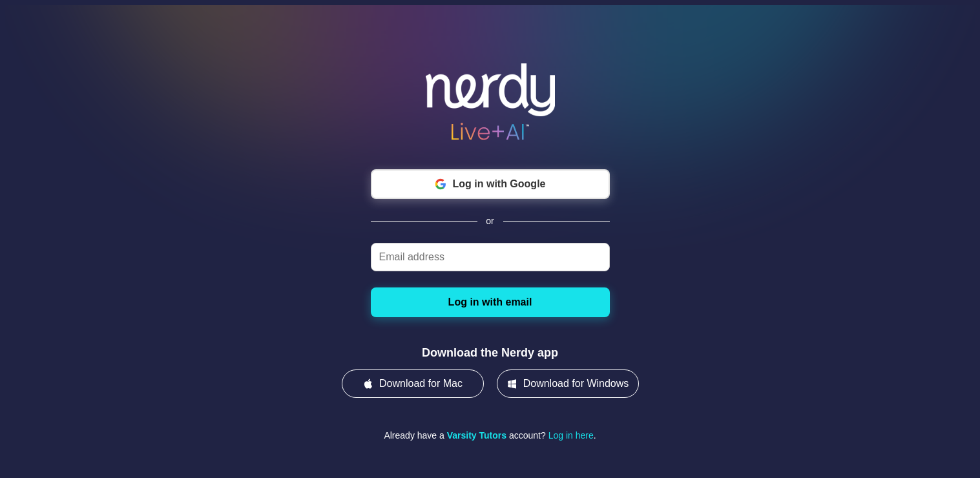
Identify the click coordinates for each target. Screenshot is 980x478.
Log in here (571, 435)
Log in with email (490, 302)
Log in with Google (490, 184)
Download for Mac (412, 384)
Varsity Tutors (477, 435)
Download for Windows (568, 384)
